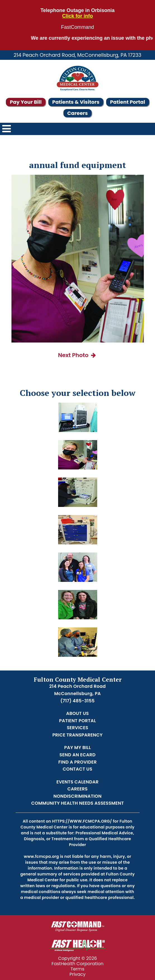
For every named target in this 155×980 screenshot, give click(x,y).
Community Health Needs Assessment (78, 803)
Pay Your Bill (26, 102)
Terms (77, 969)
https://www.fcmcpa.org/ (82, 821)
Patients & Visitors (76, 102)
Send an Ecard (77, 755)
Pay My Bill (78, 748)
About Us (77, 713)
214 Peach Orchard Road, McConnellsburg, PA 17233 (77, 55)
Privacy (78, 974)
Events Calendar (77, 782)
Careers (78, 113)
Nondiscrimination (77, 796)
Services (77, 728)
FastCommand (77, 27)
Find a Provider (77, 762)
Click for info (77, 16)
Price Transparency (78, 735)
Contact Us (78, 769)
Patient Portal (128, 102)
